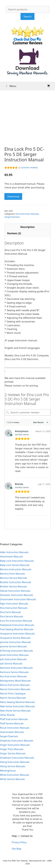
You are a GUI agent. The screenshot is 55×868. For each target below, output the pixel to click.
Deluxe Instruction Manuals (15, 591)
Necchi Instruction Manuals (15, 689)
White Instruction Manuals (15, 775)
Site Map (16, 849)
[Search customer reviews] (27, 412)
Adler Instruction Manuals (14, 552)
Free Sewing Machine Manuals (17, 629)
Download (13, 196)
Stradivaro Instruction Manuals (17, 758)
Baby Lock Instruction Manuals (17, 561)
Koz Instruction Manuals (13, 676)
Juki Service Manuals (11, 664)
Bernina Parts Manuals (12, 574)
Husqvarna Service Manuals (15, 638)
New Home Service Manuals (15, 711)
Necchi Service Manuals (13, 698)
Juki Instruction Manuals (13, 659)
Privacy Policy (19, 842)
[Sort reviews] (40, 422)
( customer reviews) (28, 167)
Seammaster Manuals (12, 732)
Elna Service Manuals (12, 616)
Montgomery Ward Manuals (15, 681)
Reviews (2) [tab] (14, 233)
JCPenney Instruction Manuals (16, 651)
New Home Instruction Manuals (17, 706)
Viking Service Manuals (13, 766)
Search (28, 16)
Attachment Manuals (11, 557)
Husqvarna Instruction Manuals (17, 634)
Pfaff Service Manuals (12, 723)
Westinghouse (8, 771)
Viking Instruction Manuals (15, 762)
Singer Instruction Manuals (15, 745)
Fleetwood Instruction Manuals (17, 625)
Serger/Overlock (12, 217)
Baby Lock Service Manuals (15, 565)
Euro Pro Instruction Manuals (16, 621)
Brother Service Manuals (13, 586)
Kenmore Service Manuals (14, 672)
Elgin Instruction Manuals (14, 604)
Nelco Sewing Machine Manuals (17, 702)
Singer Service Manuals (13, 753)
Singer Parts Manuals (12, 749)
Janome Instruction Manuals (16, 642)
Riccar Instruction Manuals (15, 728)
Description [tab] (27, 227)
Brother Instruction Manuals (16, 582)
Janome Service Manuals (13, 646)
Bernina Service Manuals (14, 578)
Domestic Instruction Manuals (16, 595)
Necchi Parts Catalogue (13, 694)
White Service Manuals (12, 779)
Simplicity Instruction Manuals (17, 741)
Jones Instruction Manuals (14, 655)
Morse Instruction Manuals (15, 685)
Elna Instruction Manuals (27, 214)
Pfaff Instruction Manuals (14, 719)
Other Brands (7, 715)
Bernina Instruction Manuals (16, 569)
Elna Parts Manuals (10, 612)
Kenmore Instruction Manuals (16, 668)
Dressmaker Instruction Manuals (18, 599)
